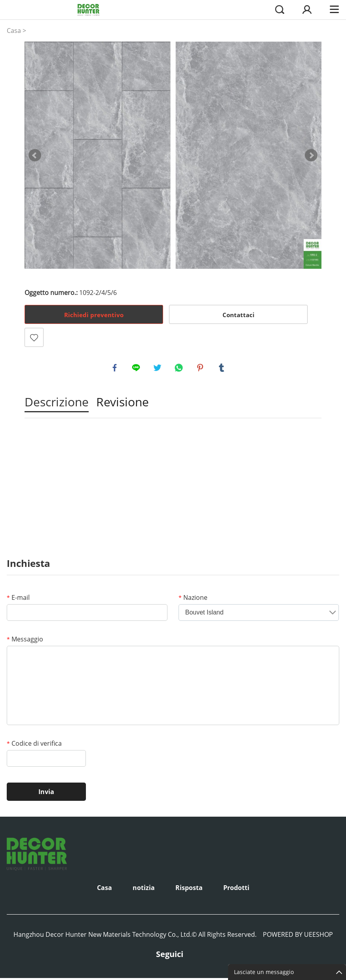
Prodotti (236, 890)
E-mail (18, 599)
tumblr (222, 369)
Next (311, 155)
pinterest (201, 369)
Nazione (193, 599)
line (137, 369)
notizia (144, 890)
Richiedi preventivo (94, 315)
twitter (158, 369)
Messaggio (25, 641)
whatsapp (180, 369)
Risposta (189, 890)
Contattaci (239, 315)
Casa (14, 31)
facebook (116, 369)
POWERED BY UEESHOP (298, 936)
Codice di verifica (34, 745)
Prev (35, 155)
